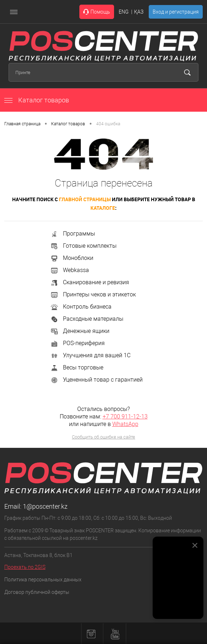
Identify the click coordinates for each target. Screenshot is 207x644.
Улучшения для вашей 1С (90, 355)
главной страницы (85, 199)
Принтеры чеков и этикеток (93, 294)
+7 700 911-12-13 (125, 417)
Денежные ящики (80, 331)
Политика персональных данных (43, 580)
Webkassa (70, 270)
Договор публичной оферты (37, 592)
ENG (124, 12)
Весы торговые (77, 367)
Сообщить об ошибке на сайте (103, 437)
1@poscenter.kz (45, 506)
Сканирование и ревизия (90, 282)
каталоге (103, 208)
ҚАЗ (139, 12)
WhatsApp (125, 424)
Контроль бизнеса (81, 307)
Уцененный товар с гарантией (96, 380)
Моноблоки (72, 258)
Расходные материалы (87, 319)
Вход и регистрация (176, 12)
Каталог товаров (37, 100)
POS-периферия (77, 343)
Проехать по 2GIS (25, 567)
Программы (73, 234)
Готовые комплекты (83, 246)
